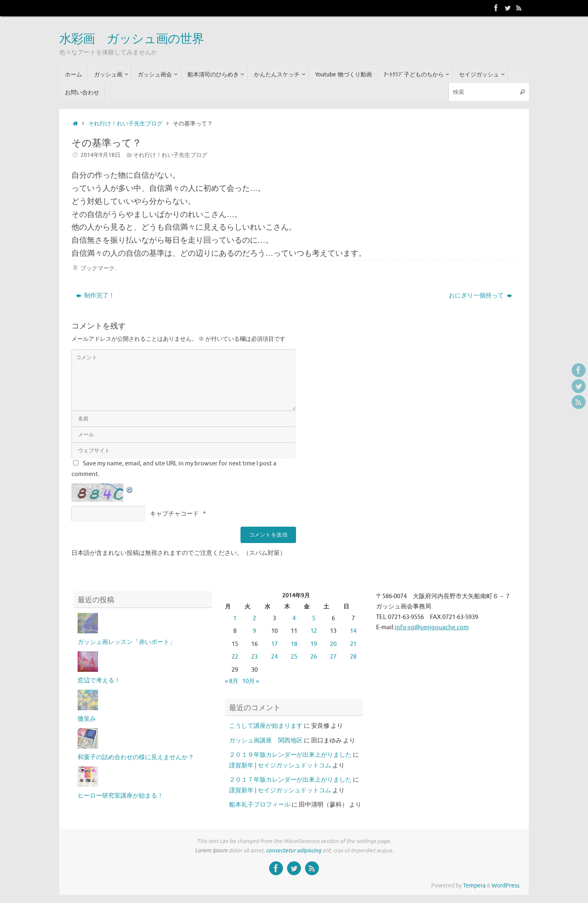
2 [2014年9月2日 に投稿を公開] (254, 618)
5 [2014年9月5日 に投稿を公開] (314, 618)
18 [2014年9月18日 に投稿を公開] (294, 644)
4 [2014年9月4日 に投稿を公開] (294, 618)
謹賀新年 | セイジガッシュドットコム (280, 766)
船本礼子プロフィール (260, 805)
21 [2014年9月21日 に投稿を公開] (353, 644)
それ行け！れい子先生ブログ (125, 124)
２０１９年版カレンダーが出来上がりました (290, 755)
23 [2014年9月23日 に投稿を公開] (254, 657)
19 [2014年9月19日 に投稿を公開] (314, 644)
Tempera (474, 886)
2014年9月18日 (100, 155)
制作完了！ (95, 296)
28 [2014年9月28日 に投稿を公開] (353, 657)
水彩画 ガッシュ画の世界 (131, 39)
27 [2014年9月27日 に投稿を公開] (333, 657)
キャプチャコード (174, 514)
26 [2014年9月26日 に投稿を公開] (314, 657)
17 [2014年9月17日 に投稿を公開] (274, 644)
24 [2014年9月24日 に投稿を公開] (274, 657)
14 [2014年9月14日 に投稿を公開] (353, 631)
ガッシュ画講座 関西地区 (266, 741)
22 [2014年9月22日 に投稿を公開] (235, 657)
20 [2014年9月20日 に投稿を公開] (333, 644)
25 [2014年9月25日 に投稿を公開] (294, 657)
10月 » (251, 681)
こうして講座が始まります (266, 726)
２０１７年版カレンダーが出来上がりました (290, 780)
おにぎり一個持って (480, 296)
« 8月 (232, 681)
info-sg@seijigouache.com (432, 627)
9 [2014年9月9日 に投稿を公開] (254, 631)
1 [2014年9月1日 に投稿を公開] (235, 618)
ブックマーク (98, 268)
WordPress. (506, 886)
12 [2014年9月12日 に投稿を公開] (314, 631)
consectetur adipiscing (294, 850)
